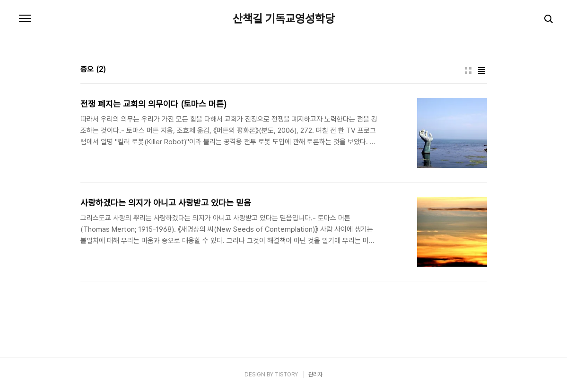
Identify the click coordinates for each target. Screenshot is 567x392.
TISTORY (286, 375)
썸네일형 (468, 70)
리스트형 (481, 70)
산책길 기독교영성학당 (284, 19)
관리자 (315, 375)
